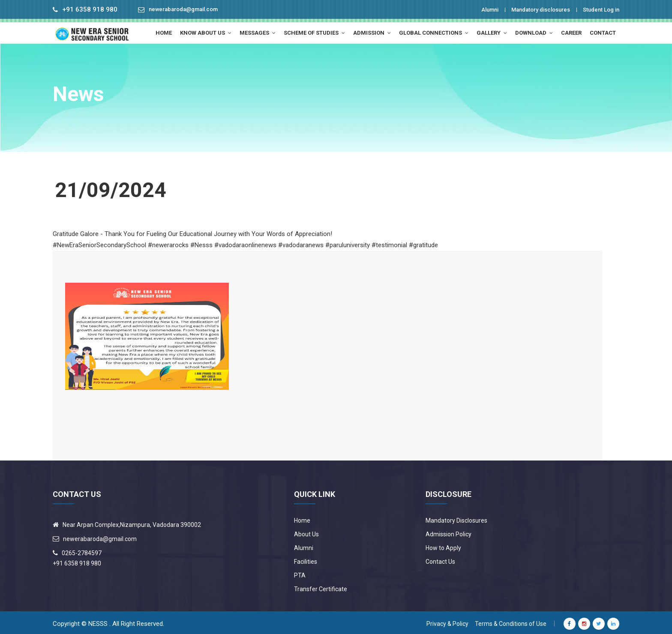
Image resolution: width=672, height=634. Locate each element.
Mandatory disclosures (528, 9)
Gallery (492, 33)
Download (534, 33)
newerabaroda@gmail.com (190, 10)
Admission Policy (448, 532)
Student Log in (597, 9)
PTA (300, 573)
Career (571, 33)
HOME (164, 33)
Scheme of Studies (314, 33)
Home (302, 518)
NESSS (98, 622)
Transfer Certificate (321, 587)
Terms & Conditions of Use (511, 622)
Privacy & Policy (447, 622)
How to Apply (443, 546)
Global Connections (434, 33)
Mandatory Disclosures (456, 518)
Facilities (306, 559)
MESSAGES (258, 33)
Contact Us (440, 559)
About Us (306, 532)
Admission (372, 33)
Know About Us (206, 33)
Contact (603, 33)
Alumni (469, 9)
